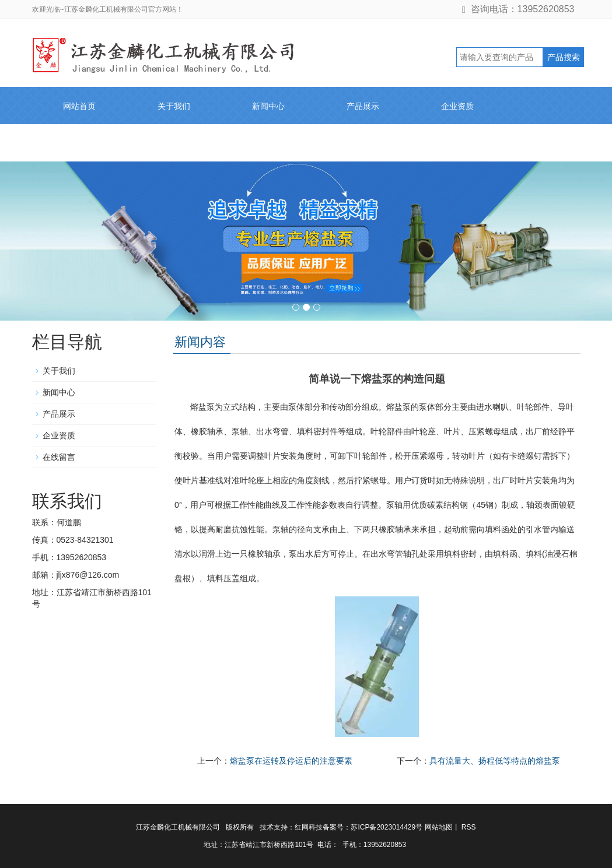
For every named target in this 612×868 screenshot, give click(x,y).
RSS (468, 827)
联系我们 (174, 143)
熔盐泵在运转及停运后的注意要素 (291, 761)
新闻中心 (268, 106)
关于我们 (174, 106)
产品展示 (363, 106)
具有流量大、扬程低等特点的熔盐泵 (495, 761)
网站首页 (79, 106)
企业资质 (457, 106)
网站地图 (439, 827)
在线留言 (79, 143)
